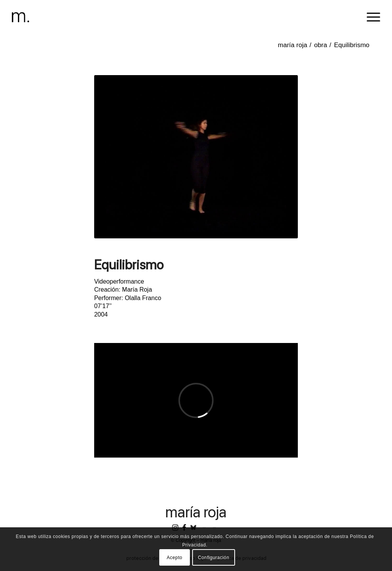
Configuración (214, 558)
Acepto (174, 558)
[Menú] (371, 17)
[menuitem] (371, 17)
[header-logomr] (20, 17)
